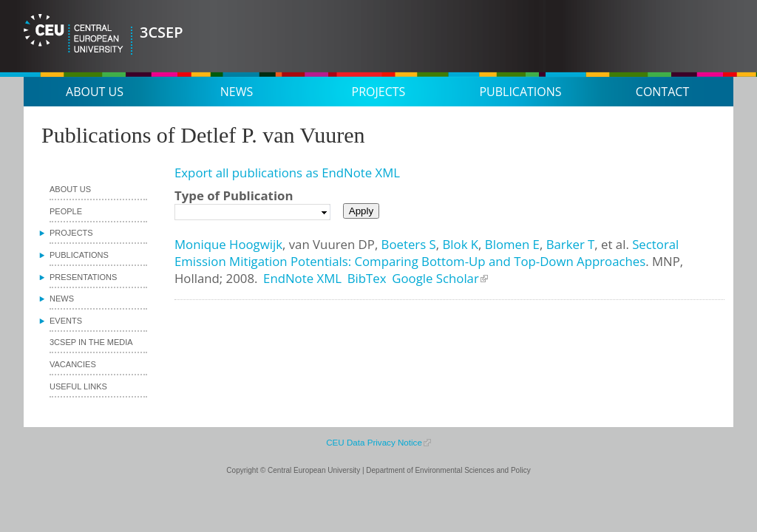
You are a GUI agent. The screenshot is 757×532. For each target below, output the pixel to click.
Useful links (78, 386)
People (66, 211)
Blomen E (512, 244)
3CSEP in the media (91, 342)
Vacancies (73, 364)
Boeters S (409, 244)
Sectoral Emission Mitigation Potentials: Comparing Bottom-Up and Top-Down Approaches (427, 253)
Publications (520, 92)
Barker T (571, 244)
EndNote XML (302, 278)
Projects (379, 92)
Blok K (460, 244)
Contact (662, 92)
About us (95, 92)
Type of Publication (234, 195)
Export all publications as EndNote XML (287, 173)
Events (66, 321)
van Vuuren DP (332, 244)
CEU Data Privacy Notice (374, 442)
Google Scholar (435, 278)
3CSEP (162, 32)
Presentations (83, 277)
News (237, 92)
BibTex (367, 278)
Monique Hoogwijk (228, 244)
